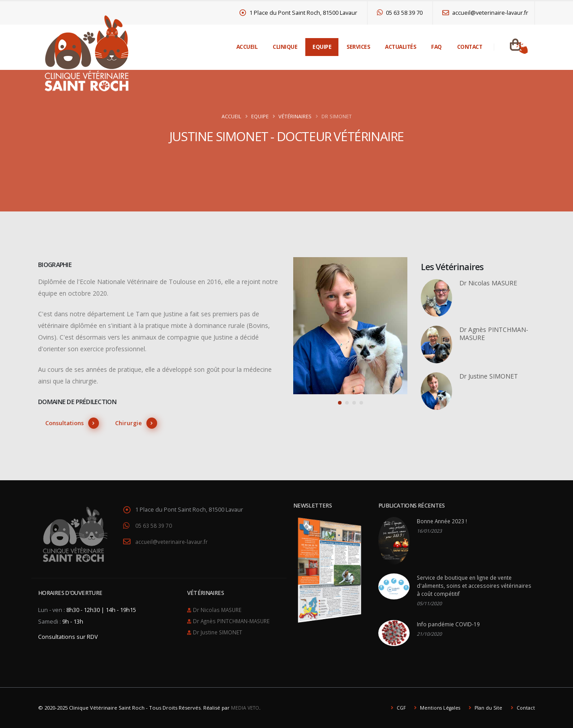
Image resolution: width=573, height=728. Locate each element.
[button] (340, 403)
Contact (470, 47)
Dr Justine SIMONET (219, 624)
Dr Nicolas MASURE (218, 603)
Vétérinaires (295, 116)
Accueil (247, 47)
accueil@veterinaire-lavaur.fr (485, 13)
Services (358, 47)
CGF (397, 708)
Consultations (72, 423)
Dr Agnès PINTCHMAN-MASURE (234, 614)
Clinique (285, 47)
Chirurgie (136, 423)
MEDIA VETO (246, 708)
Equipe (322, 47)
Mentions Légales (437, 708)
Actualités (400, 47)
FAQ (436, 47)
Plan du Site (487, 708)
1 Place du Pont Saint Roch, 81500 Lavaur (299, 13)
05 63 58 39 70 (400, 13)
